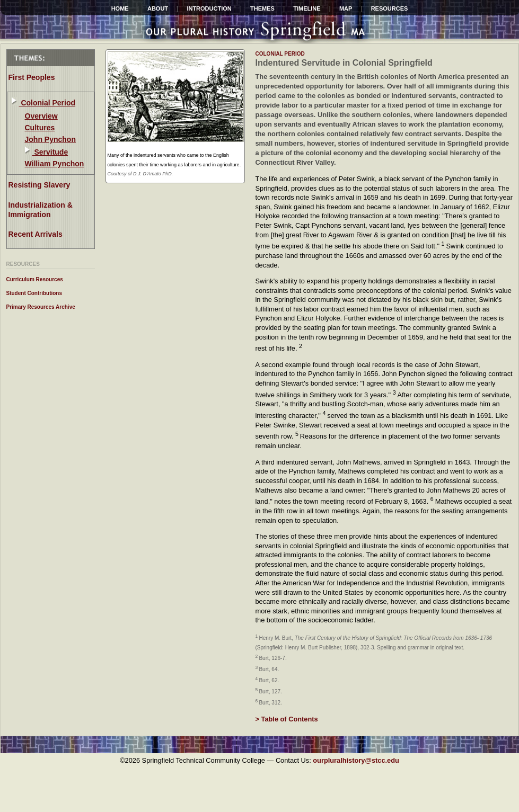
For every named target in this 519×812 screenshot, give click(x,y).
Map (346, 8)
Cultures (40, 128)
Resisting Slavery (39, 185)
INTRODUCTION (209, 8)
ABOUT (158, 8)
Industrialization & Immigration (41, 210)
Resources (390, 8)
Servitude (50, 152)
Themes (262, 8)
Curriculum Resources (35, 279)
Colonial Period (47, 103)
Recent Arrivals (36, 234)
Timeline (307, 8)
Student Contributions (34, 293)
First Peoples (32, 77)
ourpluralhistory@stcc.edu (356, 760)
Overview (41, 116)
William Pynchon (55, 164)
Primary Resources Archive (41, 307)
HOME (120, 8)
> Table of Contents (287, 719)
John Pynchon (50, 139)
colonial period (280, 54)
